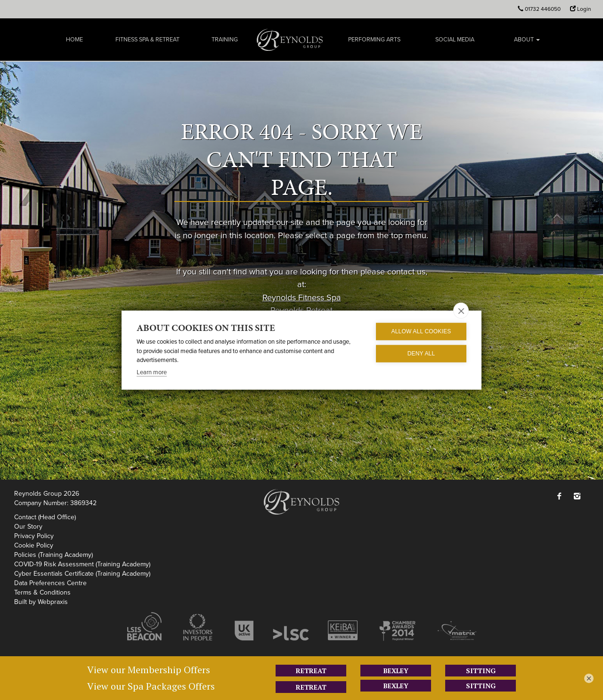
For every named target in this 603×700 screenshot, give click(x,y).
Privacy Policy (34, 536)
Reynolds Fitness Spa (302, 297)
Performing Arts (374, 40)
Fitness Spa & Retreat (147, 40)
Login (584, 9)
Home (74, 40)
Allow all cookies (421, 331)
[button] (562, 497)
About (527, 40)
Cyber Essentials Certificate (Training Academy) (82, 574)
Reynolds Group (290, 40)
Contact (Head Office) (45, 517)
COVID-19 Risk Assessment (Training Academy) (82, 564)
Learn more (152, 372)
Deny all (421, 354)
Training (225, 40)
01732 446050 (543, 9)
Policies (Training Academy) (53, 555)
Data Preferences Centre (50, 583)
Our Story (28, 527)
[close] (461, 310)
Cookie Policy (34, 545)
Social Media (455, 40)
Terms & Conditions (42, 592)
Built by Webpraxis (41, 602)
